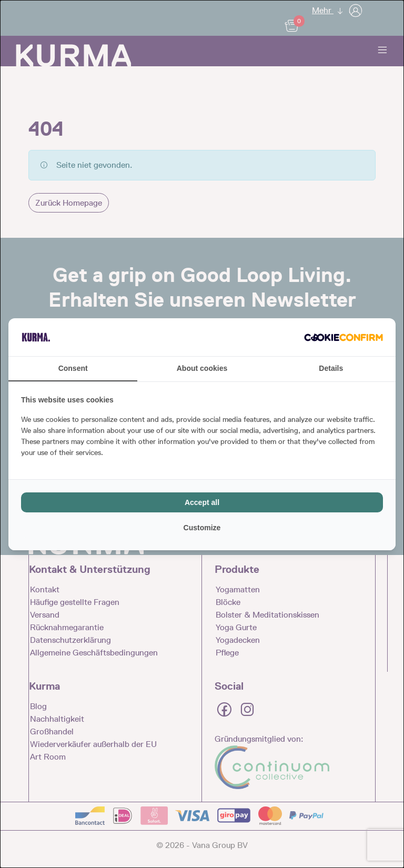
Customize (202, 528)
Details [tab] (331, 368)
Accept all (202, 502)
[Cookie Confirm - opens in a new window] (344, 337)
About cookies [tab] (202, 368)
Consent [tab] (73, 368)
